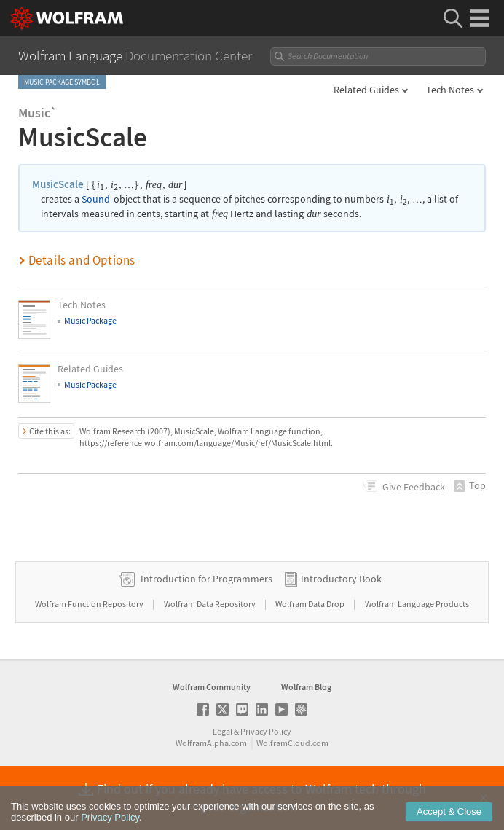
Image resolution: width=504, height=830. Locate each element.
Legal (223, 731)
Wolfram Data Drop (311, 604)
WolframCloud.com (292, 743)
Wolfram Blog (306, 687)
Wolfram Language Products (417, 604)
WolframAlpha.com (211, 743)
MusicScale (58, 184)
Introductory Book (341, 579)
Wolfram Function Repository (90, 604)
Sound (96, 199)
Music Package (90, 320)
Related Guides (366, 90)
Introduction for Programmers (206, 579)
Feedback (414, 487)
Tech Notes (450, 90)
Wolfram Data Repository (210, 604)
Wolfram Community (212, 687)
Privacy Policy (266, 731)
